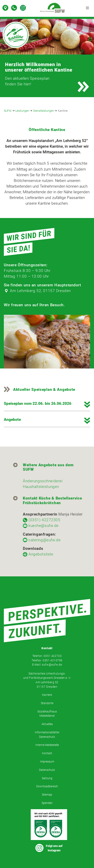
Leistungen (22, 111)
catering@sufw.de (44, 540)
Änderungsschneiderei (43, 481)
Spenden (47, 803)
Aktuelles (47, 724)
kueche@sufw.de (44, 526)
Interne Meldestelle (47, 745)
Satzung (47, 778)
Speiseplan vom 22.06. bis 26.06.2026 (38, 403)
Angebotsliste (41, 554)
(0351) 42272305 (44, 520)
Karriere (47, 695)
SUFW (8, 111)
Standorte (47, 703)
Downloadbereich (47, 786)
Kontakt (47, 753)
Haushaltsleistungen (41, 487)
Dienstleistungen (44, 111)
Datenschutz (47, 770)
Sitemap (47, 795)
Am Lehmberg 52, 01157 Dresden (40, 291)
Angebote (12, 419)
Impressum (47, 762)
